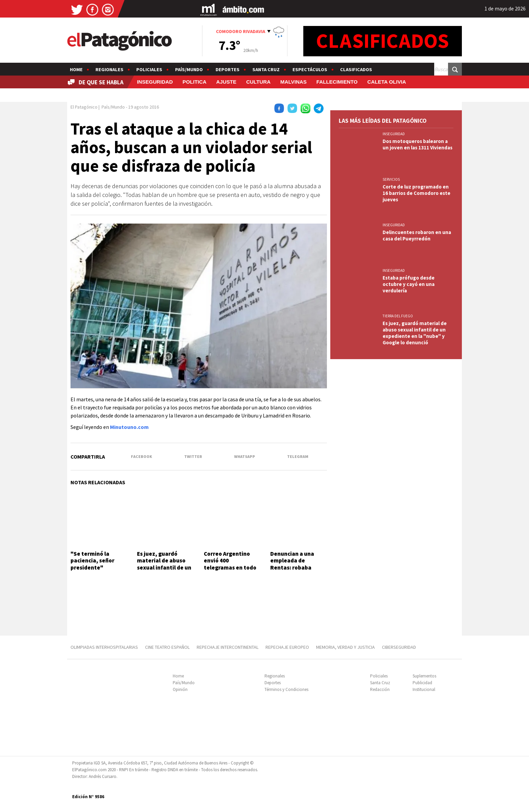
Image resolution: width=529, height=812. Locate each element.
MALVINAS (294, 82)
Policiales (149, 69)
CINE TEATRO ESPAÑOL (167, 647)
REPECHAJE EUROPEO (287, 647)
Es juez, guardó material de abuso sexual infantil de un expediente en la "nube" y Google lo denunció (164, 571)
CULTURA (258, 82)
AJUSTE (226, 82)
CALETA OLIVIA (387, 82)
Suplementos (424, 676)
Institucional (424, 689)
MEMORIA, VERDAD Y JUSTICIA (345, 647)
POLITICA (194, 82)
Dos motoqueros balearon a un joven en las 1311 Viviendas (417, 144)
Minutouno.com (129, 427)
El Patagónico (84, 107)
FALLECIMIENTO (337, 82)
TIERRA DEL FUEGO (398, 316)
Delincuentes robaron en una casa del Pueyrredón (417, 235)
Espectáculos (310, 69)
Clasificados (356, 69)
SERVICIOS (391, 179)
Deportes (228, 69)
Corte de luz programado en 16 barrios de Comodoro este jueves (416, 193)
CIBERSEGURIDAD (399, 647)
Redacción (380, 689)
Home (76, 69)
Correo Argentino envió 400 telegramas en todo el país (230, 564)
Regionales (109, 69)
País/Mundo (189, 69)
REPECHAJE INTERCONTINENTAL (228, 647)
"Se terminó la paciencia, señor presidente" (92, 561)
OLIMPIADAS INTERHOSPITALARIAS (104, 647)
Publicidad (422, 683)
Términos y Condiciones (286, 689)
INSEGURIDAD (155, 82)
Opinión (180, 689)
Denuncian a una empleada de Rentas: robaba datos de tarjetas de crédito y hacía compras (297, 571)
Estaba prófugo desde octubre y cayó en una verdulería (409, 284)
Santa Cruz (266, 69)
